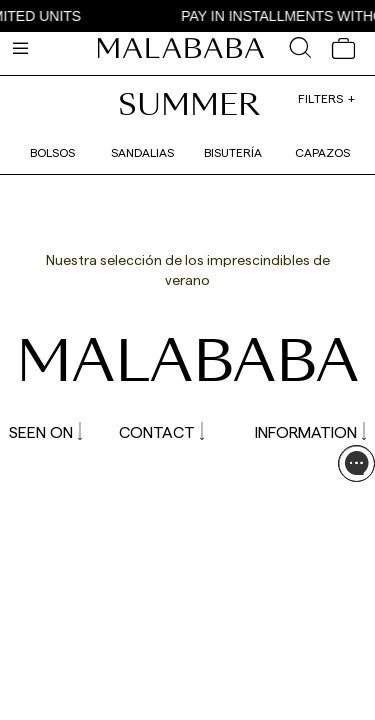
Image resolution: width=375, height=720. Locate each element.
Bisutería (233, 152)
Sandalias (142, 152)
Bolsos (52, 152)
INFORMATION (310, 431)
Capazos (322, 152)
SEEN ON (45, 431)
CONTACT (161, 431)
